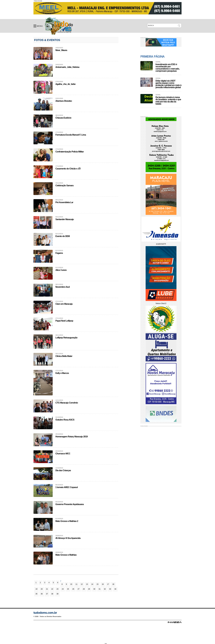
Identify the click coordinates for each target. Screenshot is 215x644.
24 (63, 589)
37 (47, 594)
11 (76, 584)
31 (99, 589)
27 (78, 589)
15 (97, 584)
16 (103, 584)
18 (113, 584)
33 (110, 589)
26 (73, 589)
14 (92, 584)
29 (89, 589)
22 (52, 589)
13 (87, 584)
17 (108, 584)
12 (82, 584)
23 (57, 589)
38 (52, 594)
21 (47, 589)
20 (42, 589)
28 (84, 589)
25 (68, 589)
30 (94, 589)
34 (115, 589)
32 (105, 589)
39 (57, 594)
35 (36, 594)
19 (36, 589)
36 (42, 594)
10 (71, 584)
